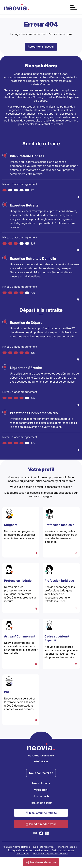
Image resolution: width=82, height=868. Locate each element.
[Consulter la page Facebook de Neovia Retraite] (41, 833)
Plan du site (23, 853)
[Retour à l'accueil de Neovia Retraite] (17, 7)
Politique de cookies (63, 850)
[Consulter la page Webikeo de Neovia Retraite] (35, 833)
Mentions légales (67, 847)
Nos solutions (41, 783)
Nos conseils (41, 796)
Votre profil (41, 790)
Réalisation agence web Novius (51, 853)
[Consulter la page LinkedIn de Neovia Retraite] (47, 833)
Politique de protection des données (28, 850)
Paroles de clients (41, 803)
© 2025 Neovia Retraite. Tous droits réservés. (29, 847)
